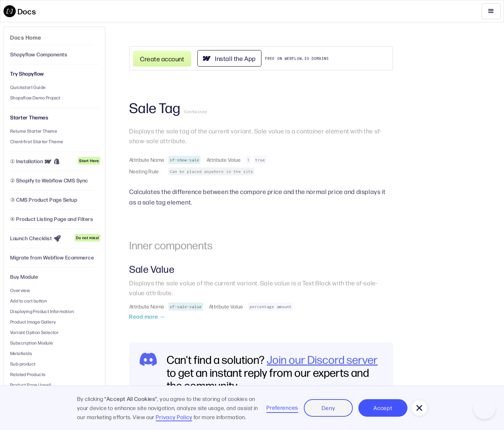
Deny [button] (328, 408)
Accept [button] (383, 408)
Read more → (147, 316)
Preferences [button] (282, 407)
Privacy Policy (174, 417)
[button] (491, 11)
